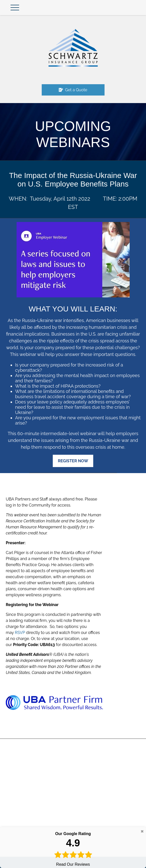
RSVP (20, 633)
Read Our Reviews (73, 849)
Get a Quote (73, 90)
